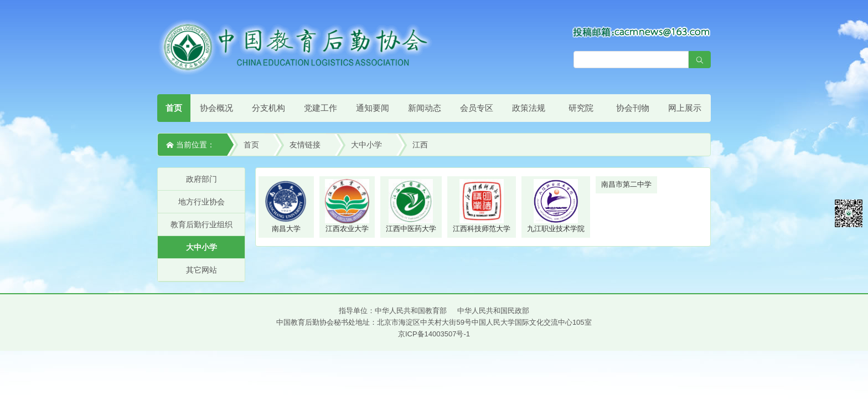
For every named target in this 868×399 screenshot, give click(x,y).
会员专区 (477, 108)
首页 (174, 108)
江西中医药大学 (411, 206)
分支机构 (268, 108)
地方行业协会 (201, 202)
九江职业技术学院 (556, 206)
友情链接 (305, 145)
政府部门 (201, 179)
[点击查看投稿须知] (642, 32)
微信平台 (849, 213)
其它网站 (201, 270)
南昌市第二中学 (626, 184)
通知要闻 (373, 108)
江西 (420, 145)
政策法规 (529, 108)
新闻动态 (425, 108)
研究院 (581, 108)
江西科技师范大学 (482, 206)
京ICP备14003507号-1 (434, 334)
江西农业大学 (347, 206)
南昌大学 (286, 206)
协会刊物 (633, 108)
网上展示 (685, 108)
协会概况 (216, 108)
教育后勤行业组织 (201, 224)
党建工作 (321, 108)
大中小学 (366, 145)
